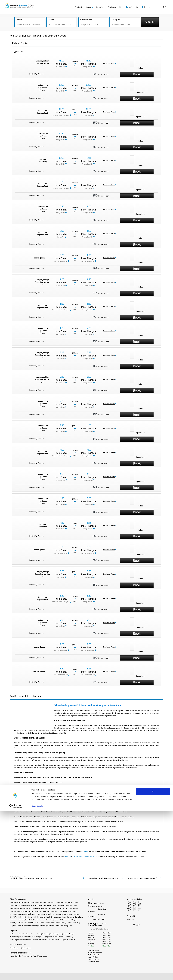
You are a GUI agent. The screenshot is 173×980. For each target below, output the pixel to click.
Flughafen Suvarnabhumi (18, 908)
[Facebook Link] (129, 904)
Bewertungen (37, 937)
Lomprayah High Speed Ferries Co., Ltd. (42, 63)
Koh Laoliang (22, 914)
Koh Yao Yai (57, 917)
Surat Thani (42, 926)
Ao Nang (13, 903)
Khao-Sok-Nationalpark (26, 911)
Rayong (64, 923)
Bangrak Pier (61, 91)
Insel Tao (64, 908)
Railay (42, 923)
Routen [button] (88, 7)
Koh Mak (48, 914)
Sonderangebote (56, 934)
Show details (37, 975)
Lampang (71, 917)
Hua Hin (37, 908)
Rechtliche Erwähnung (66, 937)
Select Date (19, 52)
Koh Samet (28, 917)
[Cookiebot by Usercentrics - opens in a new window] (16, 975)
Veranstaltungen (69, 934)
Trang (66, 926)
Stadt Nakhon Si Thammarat (27, 926)
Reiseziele (21, 934)
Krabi (64, 917)
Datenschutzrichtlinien (40, 940)
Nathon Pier (61, 237)
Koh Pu (21, 917)
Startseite (79, 7)
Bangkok (59, 903)
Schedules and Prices (33, 934)
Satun (70, 923)
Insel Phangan (88, 64)
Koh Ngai (76, 914)
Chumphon (13, 906)
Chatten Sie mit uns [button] (96, 906)
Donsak (21, 906)
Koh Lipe (41, 914)
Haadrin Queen (39, 258)
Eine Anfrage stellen (96, 903)
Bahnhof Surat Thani (47, 903)
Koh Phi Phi (13, 917)
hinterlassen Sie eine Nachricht (84, 857)
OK (153, 960)
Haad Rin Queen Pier (61, 261)
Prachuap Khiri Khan (31, 923)
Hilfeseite (67, 857)
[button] (155, 7)
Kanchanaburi (73, 908)
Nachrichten (14, 937)
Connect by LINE (96, 919)
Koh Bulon (39, 911)
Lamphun (79, 917)
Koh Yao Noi (47, 917)
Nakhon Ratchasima (46, 920)
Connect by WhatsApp (97, 915)
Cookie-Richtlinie (54, 940)
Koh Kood (63, 911)
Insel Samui (61, 64)
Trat (71, 926)
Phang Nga (13, 923)
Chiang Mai (67, 903)
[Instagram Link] (139, 904)
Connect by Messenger (97, 910)
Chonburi (75, 903)
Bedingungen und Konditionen (20, 940)
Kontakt (72, 940)
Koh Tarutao (38, 917)
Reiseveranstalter (25, 937)
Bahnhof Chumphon (32, 903)
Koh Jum (55, 911)
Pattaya (73, 920)
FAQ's (45, 937)
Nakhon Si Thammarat (62, 920)
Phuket (21, 923)
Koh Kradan (72, 911)
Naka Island (33, 920)
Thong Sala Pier (88, 67)
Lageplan (65, 940)
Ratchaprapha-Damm (52, 923)
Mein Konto (132, 7)
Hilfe (120, 7)
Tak (62, 926)
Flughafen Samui (55, 906)
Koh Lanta (13, 914)
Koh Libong (32, 914)
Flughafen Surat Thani (70, 906)
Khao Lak (13, 911)
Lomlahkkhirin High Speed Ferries (42, 88)
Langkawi (13, 920)
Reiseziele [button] (100, 7)
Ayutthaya (20, 903)
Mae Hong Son (23, 920)
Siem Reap (77, 923)
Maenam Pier (61, 67)
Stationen (112, 7)
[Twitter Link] (134, 904)
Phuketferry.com (15, 948)
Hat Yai (31, 908)
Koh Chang (47, 911)
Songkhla (13, 926)
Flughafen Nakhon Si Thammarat (37, 906)
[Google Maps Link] (129, 909)
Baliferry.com (27, 948)
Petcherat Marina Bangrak (61, 116)
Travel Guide (52, 937)
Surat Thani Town (53, 926)
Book (137, 74)
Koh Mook (56, 914)
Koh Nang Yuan (66, 914)
